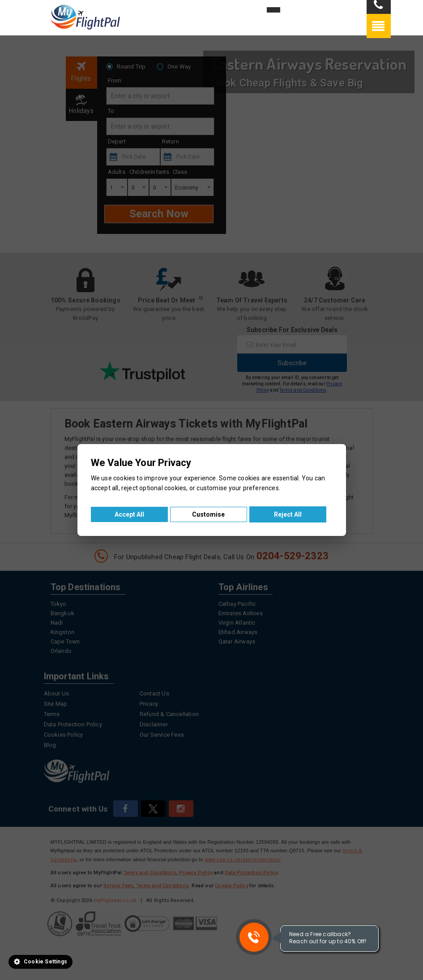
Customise (208, 514)
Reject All (288, 514)
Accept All (129, 514)
